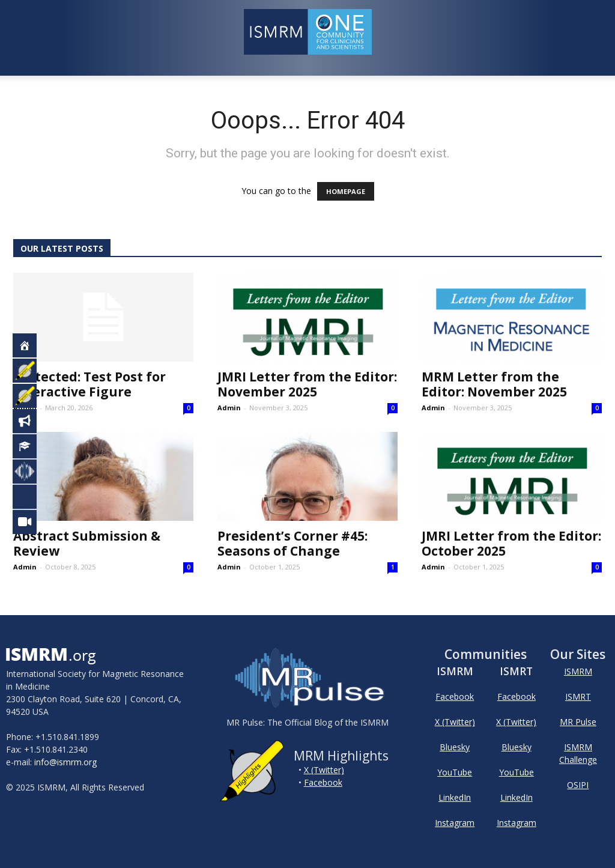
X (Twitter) (324, 770)
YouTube (455, 772)
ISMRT (578, 697)
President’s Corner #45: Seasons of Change (292, 543)
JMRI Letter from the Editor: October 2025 (511, 543)
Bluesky (455, 747)
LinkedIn (455, 797)
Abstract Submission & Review (87, 543)
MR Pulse (578, 722)
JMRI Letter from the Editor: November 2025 (307, 384)
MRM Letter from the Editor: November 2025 (494, 384)
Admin (25, 408)
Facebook (323, 782)
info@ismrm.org (65, 762)
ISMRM (578, 671)
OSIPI (578, 785)
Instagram (455, 823)
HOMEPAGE (346, 191)
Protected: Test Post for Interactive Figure (89, 384)
